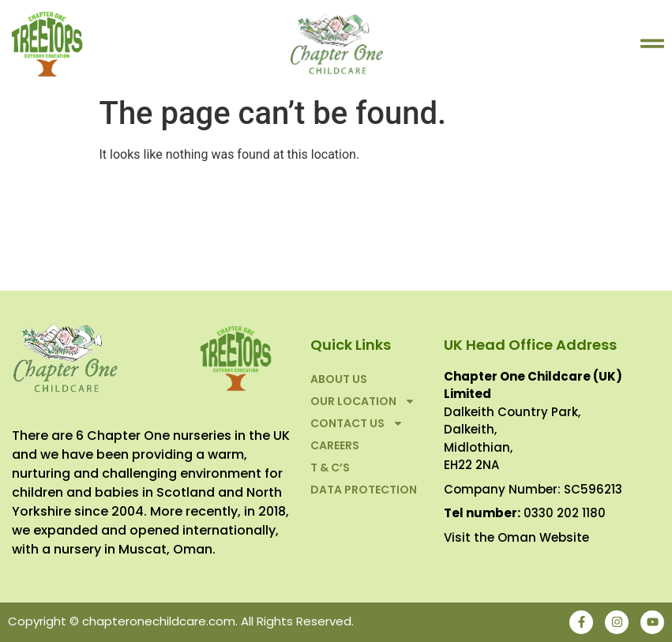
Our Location (363, 401)
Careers (335, 445)
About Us (339, 379)
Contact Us (357, 423)
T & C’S (330, 467)
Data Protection (364, 490)
